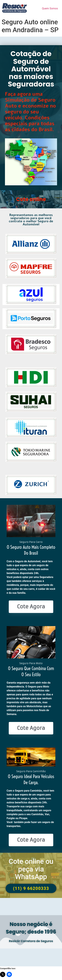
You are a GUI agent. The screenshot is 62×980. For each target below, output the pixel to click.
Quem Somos (50, 8)
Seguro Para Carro (31, 542)
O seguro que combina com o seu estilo (31, 671)
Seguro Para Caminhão (31, 771)
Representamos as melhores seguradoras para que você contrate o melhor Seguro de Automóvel (31, 220)
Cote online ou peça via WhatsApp (31, 869)
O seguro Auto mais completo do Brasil (31, 550)
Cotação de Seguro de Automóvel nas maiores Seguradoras (31, 69)
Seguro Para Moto (31, 663)
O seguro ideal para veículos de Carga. (31, 779)
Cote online (31, 199)
